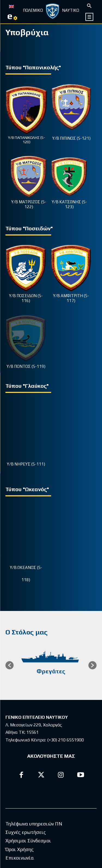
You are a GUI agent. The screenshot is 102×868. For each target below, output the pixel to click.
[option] (51, 576)
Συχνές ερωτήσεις (26, 749)
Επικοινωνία (20, 774)
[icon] (90, 17)
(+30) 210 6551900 (65, 651)
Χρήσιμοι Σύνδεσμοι (28, 757)
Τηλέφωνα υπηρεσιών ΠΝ (34, 740)
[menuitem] (11, 6)
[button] (10, 576)
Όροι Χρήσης (20, 766)
